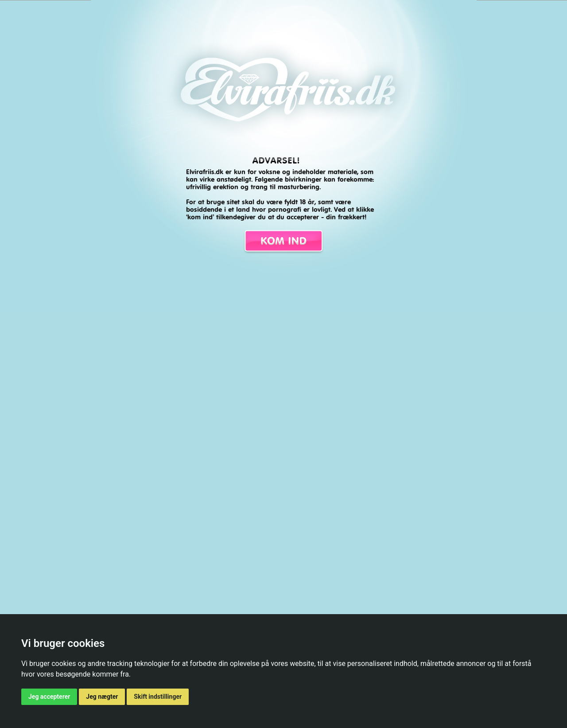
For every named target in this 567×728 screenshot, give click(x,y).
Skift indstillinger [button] (158, 697)
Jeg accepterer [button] (49, 697)
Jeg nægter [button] (102, 697)
